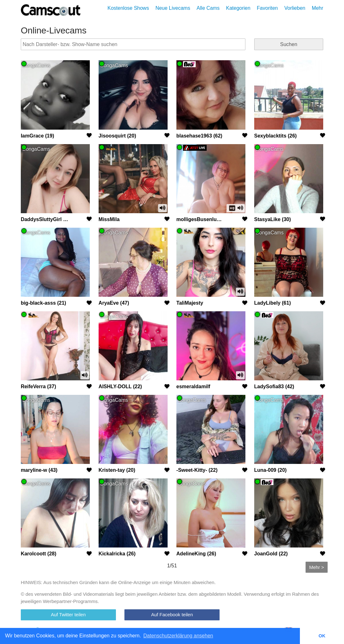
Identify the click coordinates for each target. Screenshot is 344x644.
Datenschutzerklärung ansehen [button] (178, 636)
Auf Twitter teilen (68, 615)
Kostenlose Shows (128, 8)
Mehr (318, 8)
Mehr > (316, 567)
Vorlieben (295, 8)
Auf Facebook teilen (172, 615)
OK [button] (322, 636)
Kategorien (238, 8)
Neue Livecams (173, 8)
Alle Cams (208, 8)
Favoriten (267, 8)
